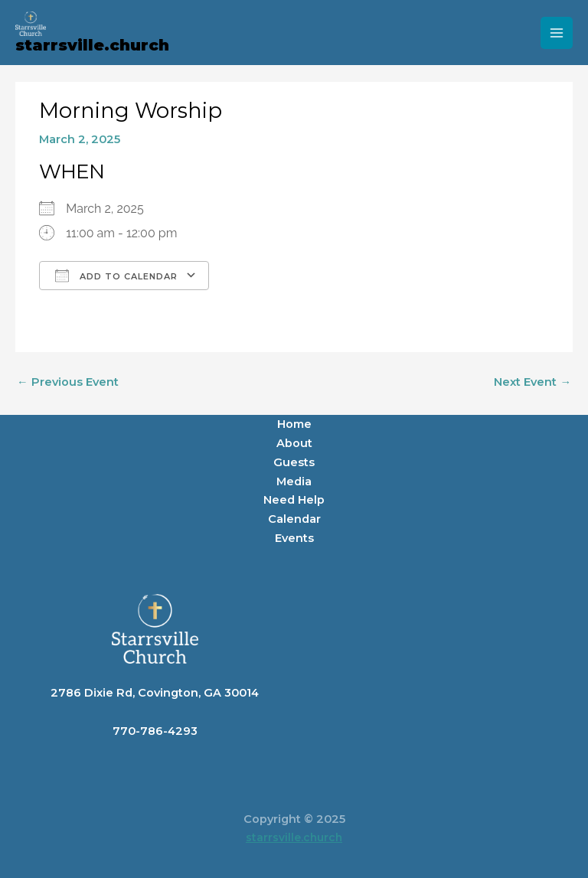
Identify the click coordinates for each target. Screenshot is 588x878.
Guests (294, 462)
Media (294, 481)
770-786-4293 (155, 731)
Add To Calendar (116, 276)
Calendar (294, 519)
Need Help (294, 500)
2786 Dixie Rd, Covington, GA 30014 (155, 693)
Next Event (532, 382)
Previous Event (68, 382)
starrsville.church (92, 45)
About (294, 443)
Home (294, 424)
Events (294, 538)
